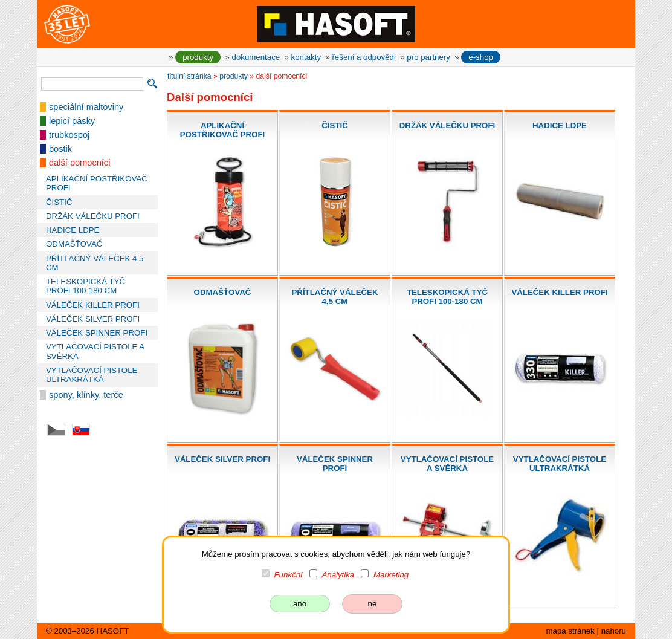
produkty (198, 57)
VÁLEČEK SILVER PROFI (93, 319)
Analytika (338, 575)
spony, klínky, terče (86, 395)
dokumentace (256, 57)
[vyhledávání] (92, 84)
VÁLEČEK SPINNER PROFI (97, 333)
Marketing (391, 575)
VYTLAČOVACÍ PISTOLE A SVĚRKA (95, 351)
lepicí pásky (72, 121)
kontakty (306, 57)
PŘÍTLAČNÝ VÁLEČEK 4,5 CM (95, 263)
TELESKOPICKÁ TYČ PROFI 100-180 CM (86, 286)
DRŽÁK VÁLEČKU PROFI (93, 216)
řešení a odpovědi (363, 57)
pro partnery (428, 57)
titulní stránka (189, 76)
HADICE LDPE (73, 230)
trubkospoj (69, 135)
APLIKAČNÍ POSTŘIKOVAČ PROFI (97, 183)
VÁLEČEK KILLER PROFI (93, 305)
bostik (60, 149)
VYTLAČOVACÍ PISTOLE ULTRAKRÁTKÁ (92, 375)
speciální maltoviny (86, 107)
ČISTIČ (59, 202)
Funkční (289, 575)
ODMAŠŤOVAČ (74, 244)
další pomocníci (79, 163)
